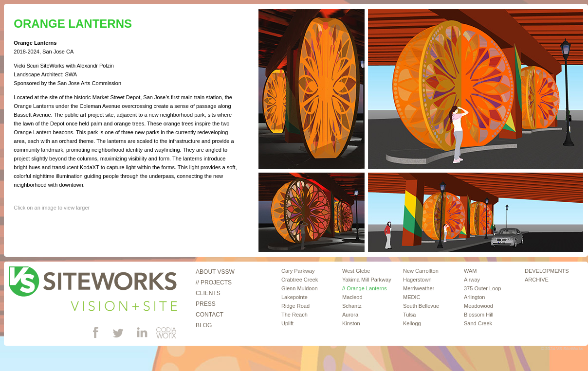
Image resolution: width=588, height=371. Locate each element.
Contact (210, 315)
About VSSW (215, 272)
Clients (208, 293)
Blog (204, 325)
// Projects (214, 283)
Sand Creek (478, 323)
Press (206, 304)
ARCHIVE (537, 280)
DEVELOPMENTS (547, 271)
